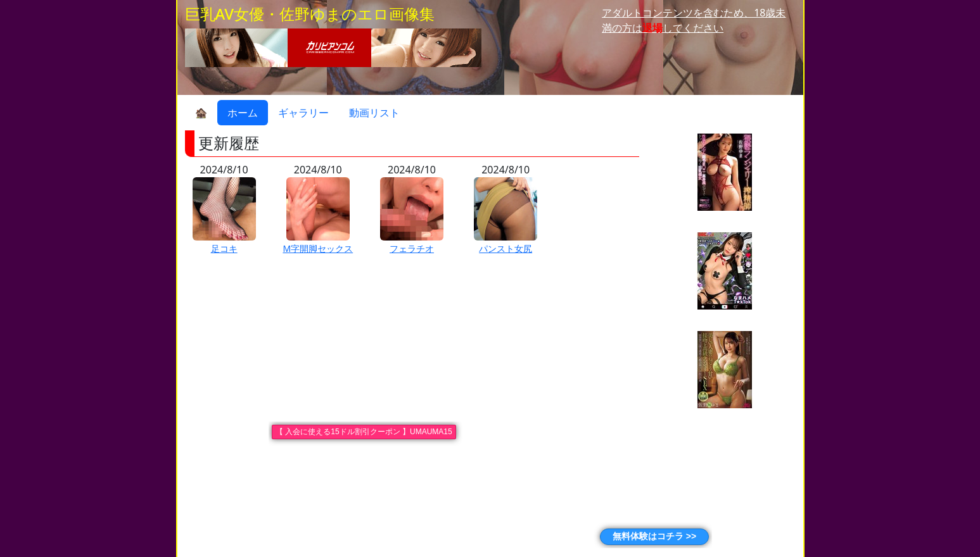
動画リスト (374, 113)
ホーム (243, 113)
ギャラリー (303, 113)
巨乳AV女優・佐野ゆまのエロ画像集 (310, 14)
